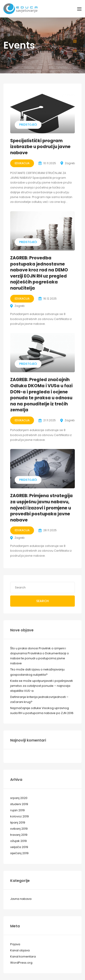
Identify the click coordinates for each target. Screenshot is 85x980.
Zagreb (70, 163)
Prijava (15, 944)
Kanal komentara (23, 956)
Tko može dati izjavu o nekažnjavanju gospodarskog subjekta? (37, 672)
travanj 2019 (19, 835)
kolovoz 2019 (19, 816)
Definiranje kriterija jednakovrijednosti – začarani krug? (39, 699)
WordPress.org (21, 963)
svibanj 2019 (19, 829)
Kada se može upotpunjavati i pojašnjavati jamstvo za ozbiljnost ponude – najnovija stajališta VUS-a (41, 686)
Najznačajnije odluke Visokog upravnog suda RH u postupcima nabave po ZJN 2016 (42, 711)
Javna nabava (21, 899)
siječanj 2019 (19, 853)
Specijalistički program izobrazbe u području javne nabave (40, 147)
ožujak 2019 (18, 841)
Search (42, 601)
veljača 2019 (19, 847)
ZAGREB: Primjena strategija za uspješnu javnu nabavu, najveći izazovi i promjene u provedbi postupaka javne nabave (41, 508)
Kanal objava (20, 950)
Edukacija (22, 163)
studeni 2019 (19, 804)
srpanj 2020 (19, 798)
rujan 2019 (17, 810)
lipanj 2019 (18, 822)
